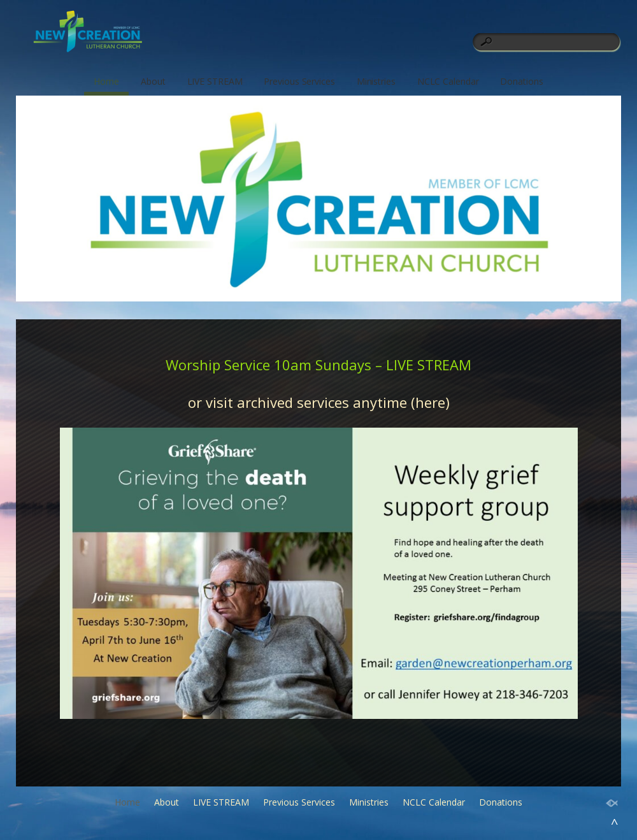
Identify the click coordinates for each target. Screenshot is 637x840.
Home (106, 81)
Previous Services (299, 81)
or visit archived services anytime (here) (319, 402)
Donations (521, 81)
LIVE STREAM (215, 81)
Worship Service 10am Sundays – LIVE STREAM (318, 365)
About (153, 81)
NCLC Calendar (448, 81)
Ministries (376, 81)
